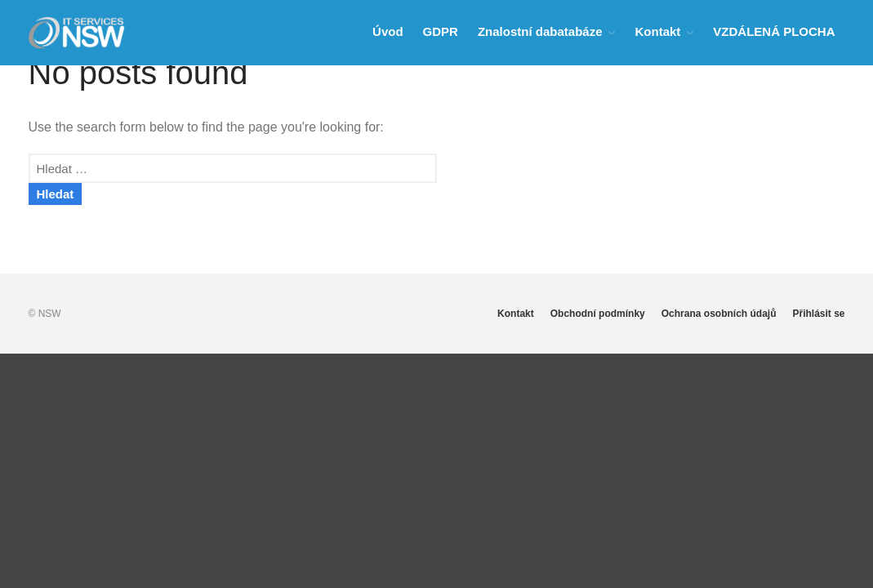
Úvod (388, 31)
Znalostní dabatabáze (540, 31)
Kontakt (657, 31)
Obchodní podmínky (598, 314)
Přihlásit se (818, 314)
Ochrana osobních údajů (719, 314)
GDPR (441, 31)
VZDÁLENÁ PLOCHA (774, 31)
